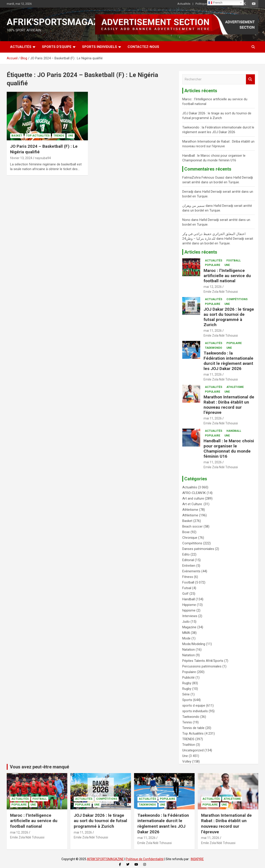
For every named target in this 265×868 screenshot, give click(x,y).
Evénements (191, 571)
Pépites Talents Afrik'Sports (203, 661)
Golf (185, 594)
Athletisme (235, 387)
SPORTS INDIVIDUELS (100, 47)
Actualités (184, 4)
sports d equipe (194, 706)
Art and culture (193, 498)
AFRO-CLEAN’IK (194, 493)
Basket (17, 136)
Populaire (213, 265)
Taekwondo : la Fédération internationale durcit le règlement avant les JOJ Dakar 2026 (228, 361)
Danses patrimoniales (198, 549)
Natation (189, 650)
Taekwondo (214, 348)
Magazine (189, 627)
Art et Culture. (192, 504)
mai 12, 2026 (213, 287)
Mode (186, 638)
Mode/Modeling (194, 644)
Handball (234, 431)
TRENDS (59, 136)
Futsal (187, 588)
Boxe (186, 532)
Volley (187, 761)
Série (186, 694)
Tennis (187, 722)
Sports (187, 700)
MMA (186, 633)
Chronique (190, 538)
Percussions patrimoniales (202, 666)
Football (234, 261)
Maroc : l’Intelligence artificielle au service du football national (227, 276)
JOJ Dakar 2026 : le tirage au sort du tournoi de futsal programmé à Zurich (229, 317)
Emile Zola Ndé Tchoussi (221, 292)
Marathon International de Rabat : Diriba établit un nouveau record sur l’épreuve (229, 405)
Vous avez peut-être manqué (39, 767)
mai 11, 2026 (213, 331)
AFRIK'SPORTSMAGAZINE (60, 22)
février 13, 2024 (21, 158)
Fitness (188, 577)
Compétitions (237, 299)
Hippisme (189, 605)
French (215, 3)
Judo (186, 622)
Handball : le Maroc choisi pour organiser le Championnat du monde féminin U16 (229, 448)
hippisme (189, 610)
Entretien (189, 566)
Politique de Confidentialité (145, 859)
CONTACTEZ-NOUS (143, 47)
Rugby (187, 683)
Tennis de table (193, 728)
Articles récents (201, 252)
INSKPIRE (197, 859)
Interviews (190, 616)
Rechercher (250, 79)
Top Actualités (38, 136)
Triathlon (189, 745)
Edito (186, 554)
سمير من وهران (193, 206)
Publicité (188, 678)
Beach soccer (192, 526)
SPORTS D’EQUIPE (57, 47)
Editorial (188, 560)
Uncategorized (193, 750)
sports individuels (195, 711)
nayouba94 (43, 158)
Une (71, 136)
